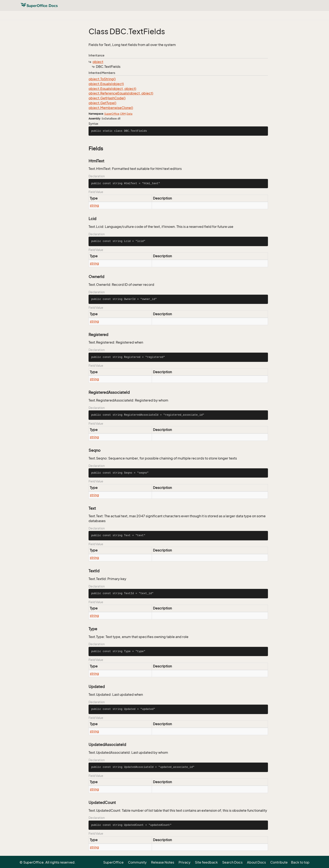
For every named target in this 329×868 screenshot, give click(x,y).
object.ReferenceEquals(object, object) (121, 93)
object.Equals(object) (106, 84)
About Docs (256, 862)
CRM (123, 114)
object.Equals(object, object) (112, 89)
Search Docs (232, 862)
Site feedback (206, 862)
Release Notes (163, 862)
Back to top (300, 862)
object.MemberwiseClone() (111, 108)
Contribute (279, 862)
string (94, 205)
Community (137, 862)
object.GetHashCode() (107, 98)
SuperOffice (112, 114)
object (98, 62)
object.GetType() (102, 103)
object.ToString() (102, 79)
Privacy (185, 862)
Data (129, 114)
